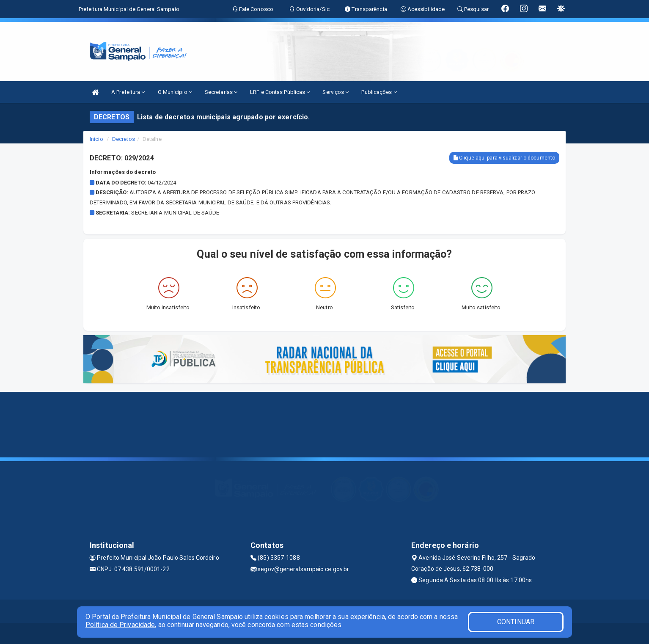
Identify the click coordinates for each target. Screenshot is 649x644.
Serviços (335, 92)
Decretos (124, 139)
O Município (175, 92)
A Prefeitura (128, 92)
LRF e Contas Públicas (280, 92)
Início (96, 139)
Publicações (379, 92)
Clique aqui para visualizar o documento (504, 158)
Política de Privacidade (120, 625)
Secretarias (221, 92)
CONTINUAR (516, 622)
